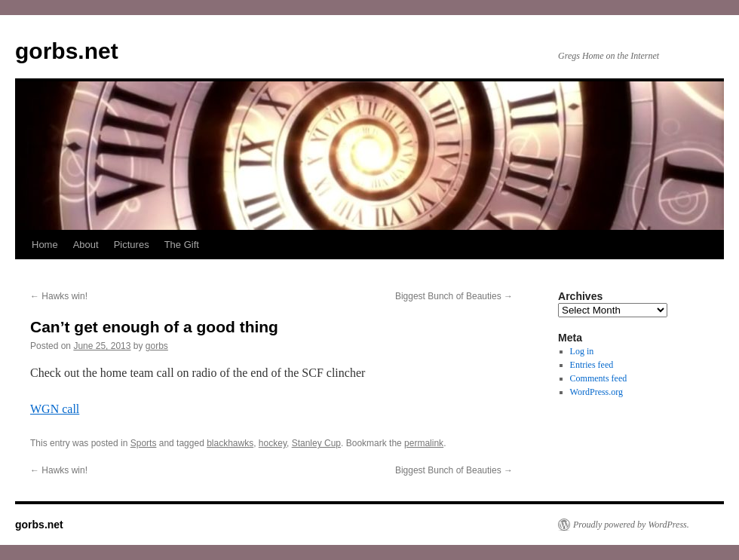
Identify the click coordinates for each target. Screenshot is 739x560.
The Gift (182, 245)
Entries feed (592, 365)
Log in (582, 351)
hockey (273, 443)
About (86, 245)
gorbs (157, 346)
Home (45, 245)
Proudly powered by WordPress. (631, 525)
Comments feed (599, 378)
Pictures (132, 245)
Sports (144, 443)
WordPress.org (596, 392)
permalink (424, 443)
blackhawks (230, 443)
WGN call (55, 409)
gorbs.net (67, 51)
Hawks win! (59, 296)
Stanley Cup (316, 443)
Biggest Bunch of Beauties (454, 296)
